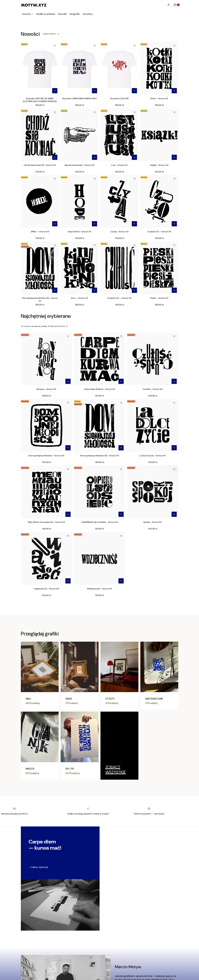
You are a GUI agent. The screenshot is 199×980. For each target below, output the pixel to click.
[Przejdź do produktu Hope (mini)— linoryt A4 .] (80, 201)
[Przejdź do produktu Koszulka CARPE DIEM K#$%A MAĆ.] (80, 68)
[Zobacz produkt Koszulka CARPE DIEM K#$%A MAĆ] (95, 91)
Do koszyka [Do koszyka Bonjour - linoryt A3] (68, 381)
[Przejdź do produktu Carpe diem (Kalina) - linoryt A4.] (99, 359)
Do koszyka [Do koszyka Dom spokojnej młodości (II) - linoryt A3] (55, 290)
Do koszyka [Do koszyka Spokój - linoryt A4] (174, 514)
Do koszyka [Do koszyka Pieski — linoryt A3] (174, 290)
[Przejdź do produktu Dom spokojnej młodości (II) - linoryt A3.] (40, 268)
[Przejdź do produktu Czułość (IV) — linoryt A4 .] (119, 268)
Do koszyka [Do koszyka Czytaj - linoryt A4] (134, 224)
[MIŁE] (40, 676)
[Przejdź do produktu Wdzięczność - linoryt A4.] (99, 558)
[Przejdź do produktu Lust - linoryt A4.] (119, 135)
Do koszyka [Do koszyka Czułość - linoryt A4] (174, 381)
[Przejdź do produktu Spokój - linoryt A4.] (153, 492)
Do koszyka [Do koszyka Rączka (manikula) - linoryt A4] (95, 157)
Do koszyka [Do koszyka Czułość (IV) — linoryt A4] (134, 290)
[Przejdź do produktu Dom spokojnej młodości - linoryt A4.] (46, 425)
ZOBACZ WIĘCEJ (51, 34)
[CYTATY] (119, 676)
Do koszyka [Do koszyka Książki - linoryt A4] (174, 157)
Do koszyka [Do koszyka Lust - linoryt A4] (134, 157)
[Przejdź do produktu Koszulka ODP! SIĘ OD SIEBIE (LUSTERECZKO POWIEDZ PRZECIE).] (40, 68)
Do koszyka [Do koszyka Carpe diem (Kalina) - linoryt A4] (121, 381)
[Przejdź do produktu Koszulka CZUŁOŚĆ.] (119, 68)
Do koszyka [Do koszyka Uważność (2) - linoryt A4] (68, 581)
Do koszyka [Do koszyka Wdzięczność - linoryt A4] (121, 581)
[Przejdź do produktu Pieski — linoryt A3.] (159, 268)
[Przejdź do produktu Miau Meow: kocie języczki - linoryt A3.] (46, 492)
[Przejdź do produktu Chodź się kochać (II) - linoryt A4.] (40, 135)
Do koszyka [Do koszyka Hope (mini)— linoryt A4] (95, 224)
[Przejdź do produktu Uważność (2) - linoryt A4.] (46, 558)
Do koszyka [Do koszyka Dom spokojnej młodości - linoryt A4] (68, 448)
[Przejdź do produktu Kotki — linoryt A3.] (159, 68)
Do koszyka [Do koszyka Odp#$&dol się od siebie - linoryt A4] (121, 514)
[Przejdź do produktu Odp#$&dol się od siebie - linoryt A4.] (99, 492)
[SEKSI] (80, 676)
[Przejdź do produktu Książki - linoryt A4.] (159, 135)
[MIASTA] (40, 746)
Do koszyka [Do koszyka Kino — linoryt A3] (95, 290)
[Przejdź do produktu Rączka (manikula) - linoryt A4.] (80, 135)
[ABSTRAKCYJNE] (159, 676)
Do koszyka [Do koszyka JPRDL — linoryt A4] (55, 224)
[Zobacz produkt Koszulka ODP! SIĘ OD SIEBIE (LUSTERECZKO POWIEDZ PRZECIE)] (55, 91)
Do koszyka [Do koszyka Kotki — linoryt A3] (174, 91)
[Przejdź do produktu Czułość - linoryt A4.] (153, 359)
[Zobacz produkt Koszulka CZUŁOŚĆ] (134, 91)
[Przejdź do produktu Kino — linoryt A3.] (80, 268)
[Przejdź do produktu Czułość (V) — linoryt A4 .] (159, 201)
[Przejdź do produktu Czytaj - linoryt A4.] (119, 201)
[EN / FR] (80, 746)
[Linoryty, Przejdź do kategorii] (120, 770)
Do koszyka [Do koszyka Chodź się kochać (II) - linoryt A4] (55, 157)
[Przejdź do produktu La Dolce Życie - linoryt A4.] (153, 425)
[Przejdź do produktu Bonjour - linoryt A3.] (46, 359)
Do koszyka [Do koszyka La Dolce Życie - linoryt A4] (174, 448)
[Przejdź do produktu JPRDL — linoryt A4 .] (40, 201)
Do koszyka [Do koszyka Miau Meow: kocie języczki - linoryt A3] (68, 514)
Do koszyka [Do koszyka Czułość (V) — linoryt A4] (174, 224)
